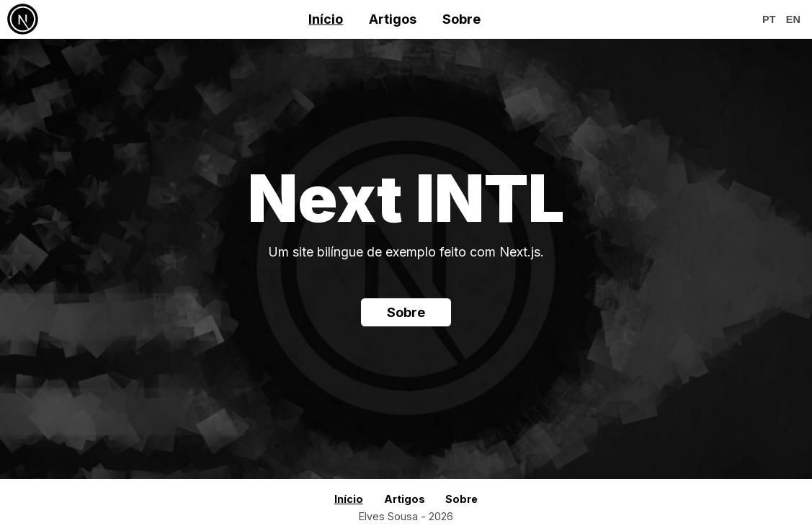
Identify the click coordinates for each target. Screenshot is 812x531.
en (793, 19)
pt (769, 19)
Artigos (393, 19)
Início (326, 19)
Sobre (461, 19)
